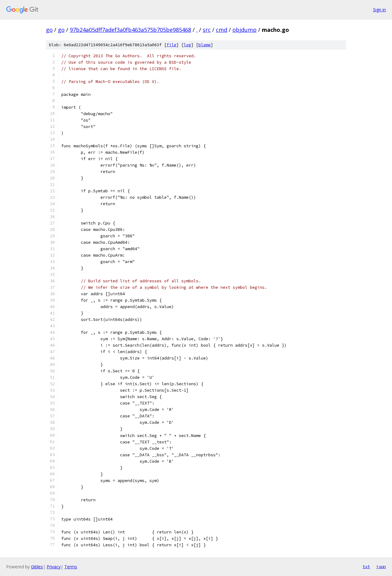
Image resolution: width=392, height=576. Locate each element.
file (171, 45)
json (381, 567)
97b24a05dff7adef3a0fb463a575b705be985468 (130, 30)
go (49, 30)
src (207, 30)
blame (205, 45)
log (187, 45)
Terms (71, 567)
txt (366, 567)
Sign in (379, 10)
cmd (222, 30)
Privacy (54, 567)
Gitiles (37, 567)
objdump (245, 30)
